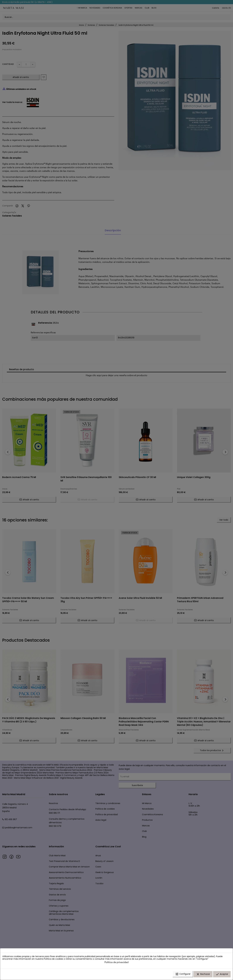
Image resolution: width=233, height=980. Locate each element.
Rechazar (203, 974)
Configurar (183, 974)
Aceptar (222, 974)
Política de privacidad (116, 963)
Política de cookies (53, 959)
